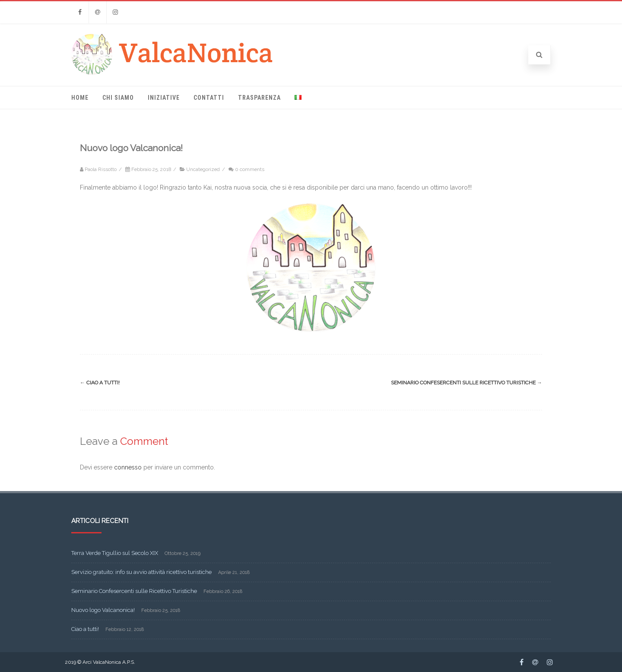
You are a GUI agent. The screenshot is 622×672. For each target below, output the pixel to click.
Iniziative (164, 98)
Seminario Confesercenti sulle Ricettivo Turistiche (466, 383)
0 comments (250, 169)
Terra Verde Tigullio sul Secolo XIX (115, 553)
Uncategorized (203, 169)
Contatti (209, 98)
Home (80, 98)
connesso (128, 467)
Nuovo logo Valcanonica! (103, 610)
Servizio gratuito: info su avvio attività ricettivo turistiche (141, 572)
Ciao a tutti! (100, 383)
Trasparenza (259, 98)
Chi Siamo (118, 98)
